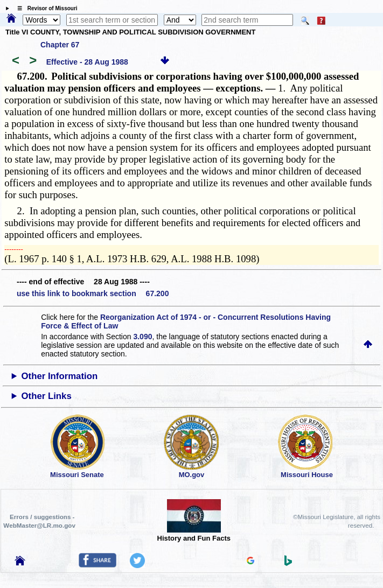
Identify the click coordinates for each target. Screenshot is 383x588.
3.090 (142, 337)
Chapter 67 (60, 45)
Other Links (47, 396)
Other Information (60, 376)
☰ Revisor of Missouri (45, 8)
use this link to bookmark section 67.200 (93, 293)
